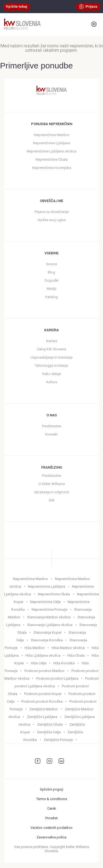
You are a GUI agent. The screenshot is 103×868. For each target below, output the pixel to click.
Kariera (52, 341)
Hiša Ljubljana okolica (43, 655)
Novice (52, 264)
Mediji (51, 289)
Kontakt (51, 434)
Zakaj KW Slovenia (51, 349)
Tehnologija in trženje (51, 366)
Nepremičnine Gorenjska (52, 168)
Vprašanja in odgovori (51, 492)
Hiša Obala (76, 655)
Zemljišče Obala (50, 724)
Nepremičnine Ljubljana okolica (51, 151)
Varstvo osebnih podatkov (51, 828)
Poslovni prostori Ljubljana (57, 678)
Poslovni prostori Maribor (44, 671)
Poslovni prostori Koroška (42, 701)
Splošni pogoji (51, 789)
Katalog (51, 297)
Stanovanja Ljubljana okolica (50, 625)
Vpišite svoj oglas (51, 220)
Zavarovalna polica (51, 837)
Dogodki (51, 280)
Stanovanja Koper (48, 632)
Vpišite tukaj (16, 6)
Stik (52, 500)
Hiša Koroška (64, 663)
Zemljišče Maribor (44, 709)
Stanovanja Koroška (47, 640)
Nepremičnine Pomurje (49, 609)
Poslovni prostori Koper (43, 694)
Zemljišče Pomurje (58, 740)
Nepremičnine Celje (45, 602)
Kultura (52, 382)
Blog (51, 272)
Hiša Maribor (35, 648)
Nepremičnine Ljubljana (51, 143)
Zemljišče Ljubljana (42, 717)
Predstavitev (52, 426)
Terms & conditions (52, 799)
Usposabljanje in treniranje (51, 357)
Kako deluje (52, 374)
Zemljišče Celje (49, 732)
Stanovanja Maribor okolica (49, 617)
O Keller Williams (52, 484)
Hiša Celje (39, 663)
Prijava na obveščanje (52, 212)
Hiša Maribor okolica (68, 648)
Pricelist (51, 818)
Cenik (52, 808)
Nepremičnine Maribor (52, 135)
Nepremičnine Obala (51, 159)
